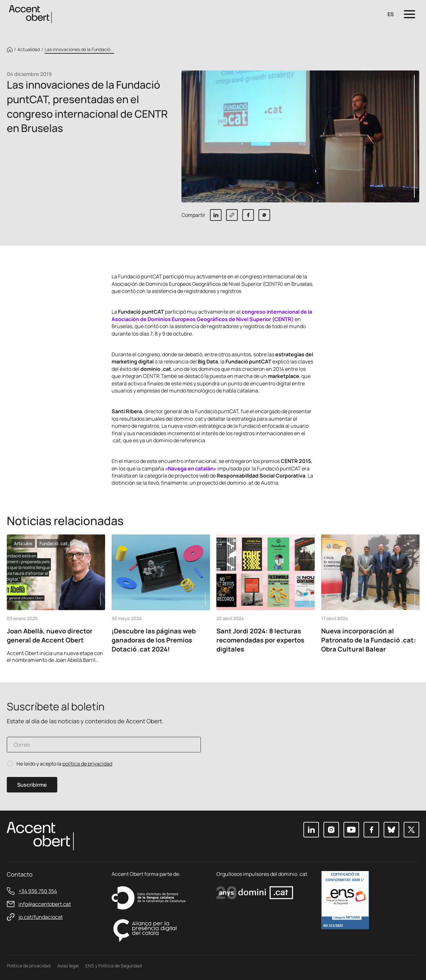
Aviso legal (68, 966)
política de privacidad (87, 764)
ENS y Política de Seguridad (114, 966)
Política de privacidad (29, 966)
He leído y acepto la (64, 764)
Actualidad (29, 49)
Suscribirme (32, 785)
